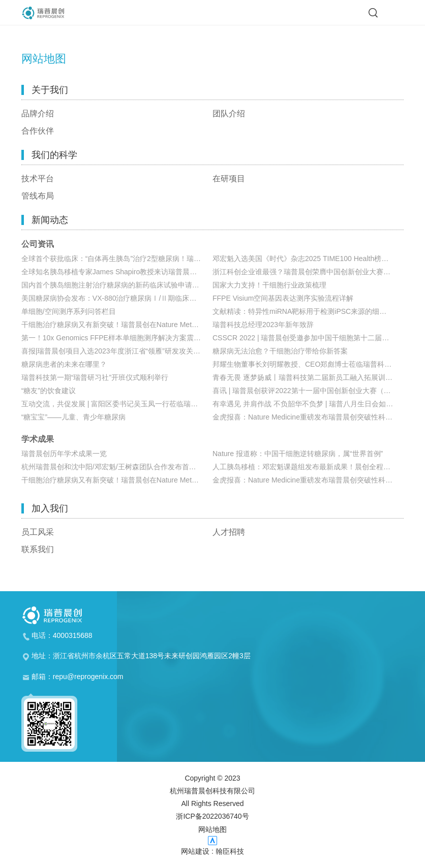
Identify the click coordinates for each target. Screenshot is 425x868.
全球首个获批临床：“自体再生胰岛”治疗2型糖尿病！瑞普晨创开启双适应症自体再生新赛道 (117, 259)
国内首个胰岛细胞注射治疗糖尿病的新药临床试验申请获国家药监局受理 (117, 285)
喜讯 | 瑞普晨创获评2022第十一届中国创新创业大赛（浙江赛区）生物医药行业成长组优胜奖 (308, 391)
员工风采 (38, 532)
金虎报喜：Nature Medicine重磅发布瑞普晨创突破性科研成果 (308, 417)
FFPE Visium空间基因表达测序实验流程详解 (283, 298)
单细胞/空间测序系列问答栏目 (69, 311)
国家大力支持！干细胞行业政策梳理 (269, 285)
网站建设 (195, 851)
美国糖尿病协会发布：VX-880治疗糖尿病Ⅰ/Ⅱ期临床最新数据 (117, 298)
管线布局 (38, 196)
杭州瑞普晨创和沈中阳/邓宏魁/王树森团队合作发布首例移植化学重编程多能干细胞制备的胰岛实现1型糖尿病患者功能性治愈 (117, 467)
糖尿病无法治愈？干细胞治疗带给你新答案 (280, 351)
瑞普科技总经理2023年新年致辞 (263, 325)
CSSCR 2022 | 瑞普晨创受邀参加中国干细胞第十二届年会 (304, 338)
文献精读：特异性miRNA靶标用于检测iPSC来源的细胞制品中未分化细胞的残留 (308, 311)
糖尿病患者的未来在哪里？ (64, 364)
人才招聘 (229, 532)
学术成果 (38, 439)
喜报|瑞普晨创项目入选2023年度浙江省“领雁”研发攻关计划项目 (117, 351)
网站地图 (212, 829)
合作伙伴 (38, 131)
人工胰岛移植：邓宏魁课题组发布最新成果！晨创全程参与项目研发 (308, 467)
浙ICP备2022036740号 (212, 816)
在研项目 (229, 179)
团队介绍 (229, 114)
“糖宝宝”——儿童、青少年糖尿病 (73, 417)
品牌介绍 (38, 114)
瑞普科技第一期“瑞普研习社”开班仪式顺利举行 (95, 377)
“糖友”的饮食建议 (49, 391)
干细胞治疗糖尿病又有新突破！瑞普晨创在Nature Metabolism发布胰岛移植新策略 (117, 325)
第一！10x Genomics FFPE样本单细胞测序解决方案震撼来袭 (117, 338)
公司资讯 (38, 244)
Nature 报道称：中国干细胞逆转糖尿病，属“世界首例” (298, 454)
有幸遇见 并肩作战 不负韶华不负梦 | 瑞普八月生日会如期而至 (308, 404)
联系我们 (38, 550)
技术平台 (38, 179)
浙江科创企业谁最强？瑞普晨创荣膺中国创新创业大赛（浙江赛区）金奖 (308, 272)
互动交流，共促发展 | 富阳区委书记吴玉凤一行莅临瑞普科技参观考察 (117, 404)
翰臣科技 (230, 851)
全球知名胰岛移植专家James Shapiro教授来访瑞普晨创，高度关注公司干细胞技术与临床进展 (117, 272)
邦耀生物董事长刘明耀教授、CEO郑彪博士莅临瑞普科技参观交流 (308, 364)
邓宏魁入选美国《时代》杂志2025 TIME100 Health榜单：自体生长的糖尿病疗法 (308, 259)
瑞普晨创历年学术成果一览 (64, 454)
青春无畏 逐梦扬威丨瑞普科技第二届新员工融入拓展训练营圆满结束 (308, 377)
